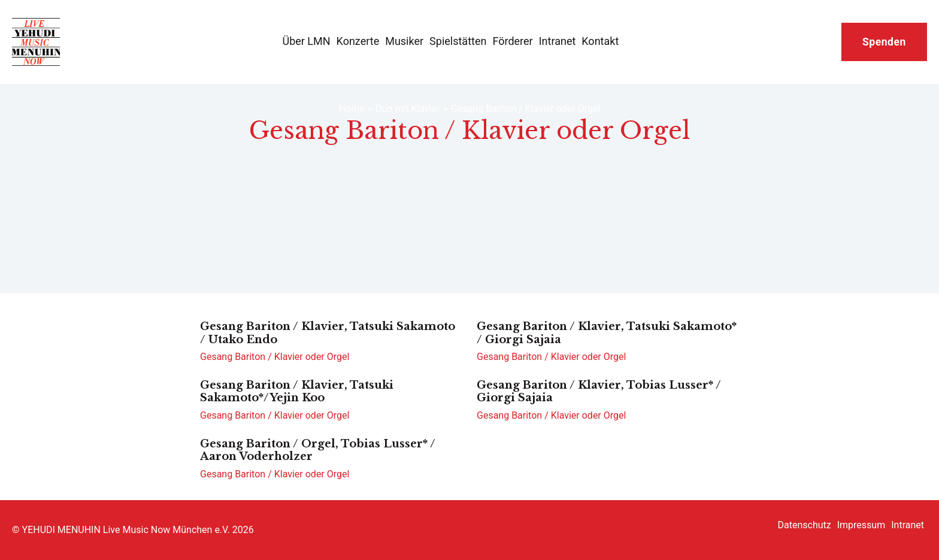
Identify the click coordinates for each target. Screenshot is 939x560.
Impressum (861, 525)
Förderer (512, 41)
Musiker (404, 41)
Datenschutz (805, 525)
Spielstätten (458, 41)
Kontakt (600, 41)
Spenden (884, 42)
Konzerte (358, 41)
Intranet (558, 41)
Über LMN (306, 41)
